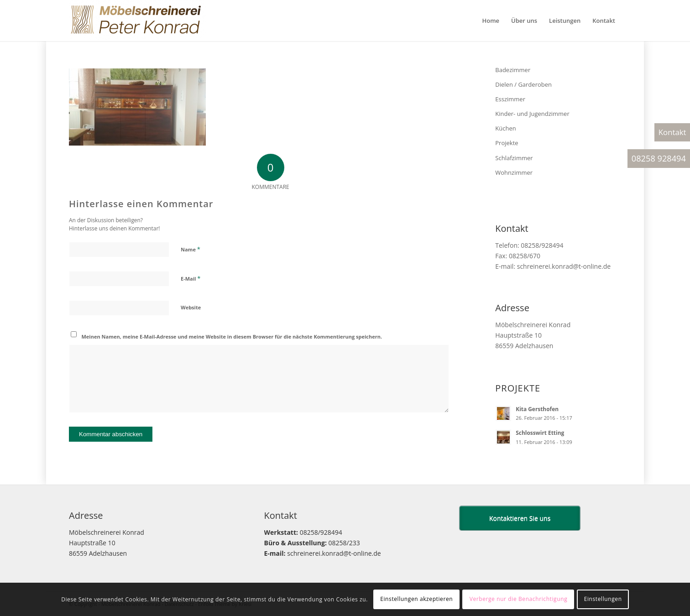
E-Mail (191, 278)
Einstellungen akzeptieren (416, 599)
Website (191, 307)
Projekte (507, 143)
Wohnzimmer (514, 172)
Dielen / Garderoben (523, 84)
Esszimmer (510, 99)
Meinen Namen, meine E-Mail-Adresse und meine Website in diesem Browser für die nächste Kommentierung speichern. (232, 337)
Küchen (505, 128)
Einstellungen (603, 599)
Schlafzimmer (514, 158)
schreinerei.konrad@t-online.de (564, 266)
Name (191, 249)
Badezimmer (513, 70)
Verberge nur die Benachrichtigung (519, 599)
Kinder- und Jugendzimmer (532, 114)
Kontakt (672, 132)
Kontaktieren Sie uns (520, 518)
